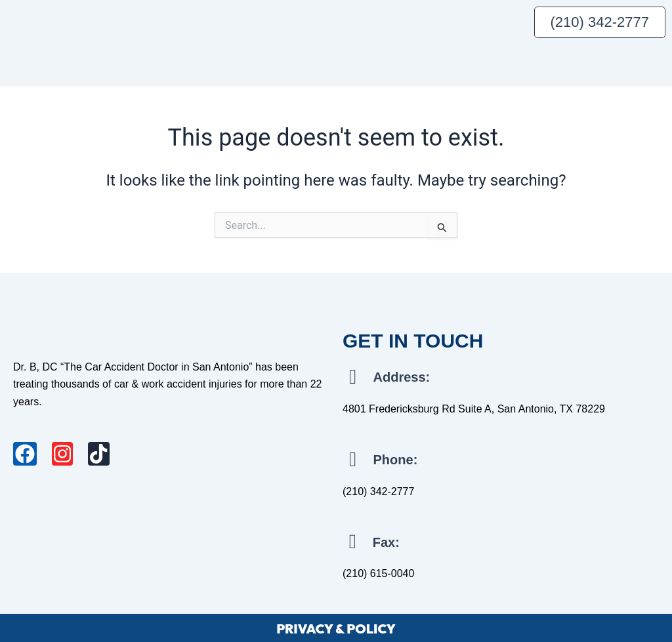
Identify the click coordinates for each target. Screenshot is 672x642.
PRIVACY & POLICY (336, 627)
